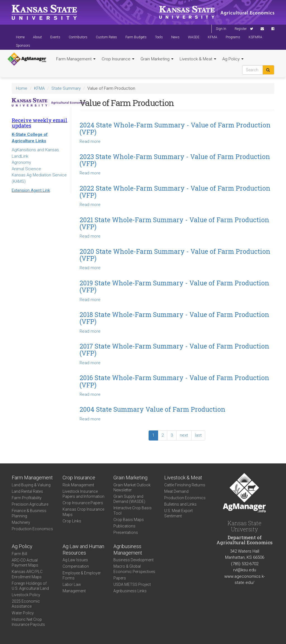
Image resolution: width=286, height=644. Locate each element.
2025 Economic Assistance (26, 604)
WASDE (194, 37)
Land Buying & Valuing (31, 485)
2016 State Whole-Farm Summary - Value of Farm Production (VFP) (174, 381)
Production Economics (32, 529)
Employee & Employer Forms (82, 576)
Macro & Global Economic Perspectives (134, 569)
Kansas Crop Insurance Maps (83, 512)
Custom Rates (106, 37)
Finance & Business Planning (29, 513)
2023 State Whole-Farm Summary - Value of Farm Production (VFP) (175, 160)
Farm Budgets (136, 37)
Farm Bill (19, 554)
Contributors (78, 37)
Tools (159, 37)
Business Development (134, 560)
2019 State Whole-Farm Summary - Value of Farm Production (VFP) (174, 286)
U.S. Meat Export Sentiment (178, 513)
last (198, 435)
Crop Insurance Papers (83, 503)
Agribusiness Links (130, 591)
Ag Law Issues (75, 560)
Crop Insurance (118, 59)
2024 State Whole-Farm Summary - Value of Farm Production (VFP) (175, 128)
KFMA (213, 37)
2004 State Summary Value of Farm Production (152, 409)
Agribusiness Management (128, 550)
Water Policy (23, 613)
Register (241, 29)
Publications (124, 526)
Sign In (221, 29)
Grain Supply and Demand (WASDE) (129, 499)
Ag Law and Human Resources (83, 550)
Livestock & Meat (198, 59)
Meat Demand (176, 491)
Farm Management (76, 59)
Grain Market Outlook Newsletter (132, 487)
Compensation (76, 566)
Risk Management (78, 485)
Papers (120, 578)
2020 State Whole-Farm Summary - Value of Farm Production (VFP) (175, 255)
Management (74, 591)
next (184, 435)
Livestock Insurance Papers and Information (84, 494)
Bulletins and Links (180, 504)
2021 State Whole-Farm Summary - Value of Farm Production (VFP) (174, 223)
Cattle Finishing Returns (185, 485)
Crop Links (72, 521)
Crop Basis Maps (129, 520)
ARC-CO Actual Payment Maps (25, 563)
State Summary (66, 88)
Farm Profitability (27, 498)
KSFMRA (255, 37)
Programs (233, 37)
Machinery (21, 522)
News (175, 37)
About (37, 37)
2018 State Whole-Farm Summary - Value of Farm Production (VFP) (174, 318)
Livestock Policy (26, 595)
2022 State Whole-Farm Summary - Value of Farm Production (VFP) (175, 192)
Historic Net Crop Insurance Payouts (28, 622)
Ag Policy (233, 59)
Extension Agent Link (31, 190)
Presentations (126, 532)
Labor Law (72, 584)
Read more (90, 141)
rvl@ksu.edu (245, 570)
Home (20, 37)
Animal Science (26, 169)
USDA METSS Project (132, 584)
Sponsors (23, 46)
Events (55, 37)
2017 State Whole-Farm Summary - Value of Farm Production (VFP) (174, 350)
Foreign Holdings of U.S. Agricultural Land (30, 586)
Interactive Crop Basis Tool (133, 510)
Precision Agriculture (30, 504)
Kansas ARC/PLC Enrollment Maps (27, 574)
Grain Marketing (157, 59)
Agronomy (21, 162)
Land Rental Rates (27, 491)
